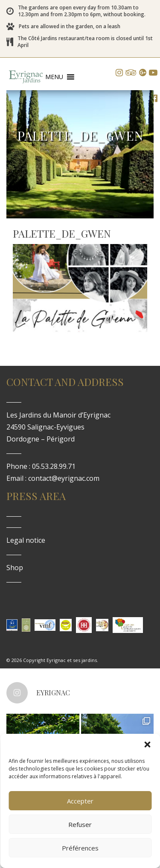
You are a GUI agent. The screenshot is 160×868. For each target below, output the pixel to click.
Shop (15, 568)
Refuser (80, 824)
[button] (147, 744)
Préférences (80, 848)
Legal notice (26, 540)
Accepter (80, 801)
